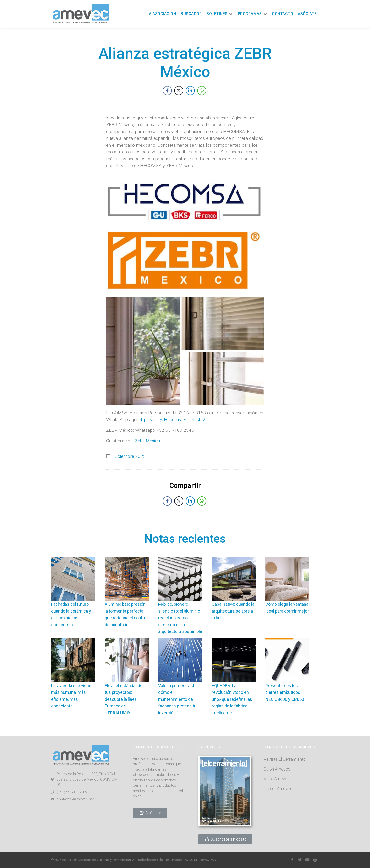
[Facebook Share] (167, 100)
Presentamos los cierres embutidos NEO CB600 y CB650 (285, 692)
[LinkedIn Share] (190, 100)
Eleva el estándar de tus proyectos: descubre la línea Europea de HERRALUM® (124, 699)
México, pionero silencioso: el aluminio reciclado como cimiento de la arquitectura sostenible (180, 618)
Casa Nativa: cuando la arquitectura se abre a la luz (233, 611)
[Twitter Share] (179, 100)
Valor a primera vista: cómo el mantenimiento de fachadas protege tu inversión (178, 699)
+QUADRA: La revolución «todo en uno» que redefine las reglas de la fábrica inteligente (232, 699)
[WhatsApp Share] (202, 100)
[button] (220, 14)
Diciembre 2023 (130, 517)
